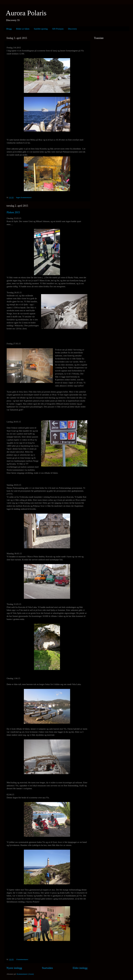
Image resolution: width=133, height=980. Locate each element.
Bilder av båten (23, 29)
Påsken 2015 (13, 212)
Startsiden (47, 968)
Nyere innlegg (14, 968)
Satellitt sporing (41, 29)
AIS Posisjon (58, 29)
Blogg (9, 29)
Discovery (72, 29)
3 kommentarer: (22, 959)
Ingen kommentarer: (24, 197)
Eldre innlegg (80, 968)
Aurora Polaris (26, 13)
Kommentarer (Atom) (25, 974)
